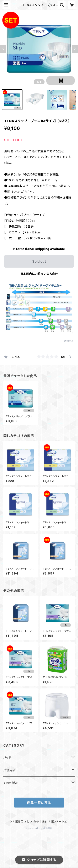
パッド (7, 758)
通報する (69, 341)
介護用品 (9, 770)
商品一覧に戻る (39, 803)
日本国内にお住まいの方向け (39, 274)
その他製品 (11, 783)
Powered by (39, 828)
